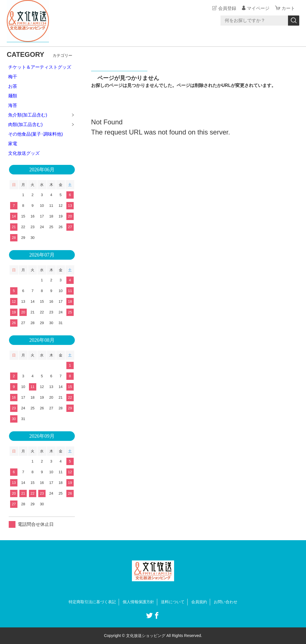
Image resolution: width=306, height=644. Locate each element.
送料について (173, 602)
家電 (13, 144)
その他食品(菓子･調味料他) (36, 134)
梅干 (13, 77)
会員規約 (199, 602)
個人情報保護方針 (138, 602)
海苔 (13, 105)
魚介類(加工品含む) (28, 115)
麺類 (13, 96)
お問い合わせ (226, 602)
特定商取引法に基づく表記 (92, 602)
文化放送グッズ (24, 153)
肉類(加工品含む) (25, 124)
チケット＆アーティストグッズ (40, 67)
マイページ (258, 8)
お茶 (13, 86)
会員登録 (227, 8)
